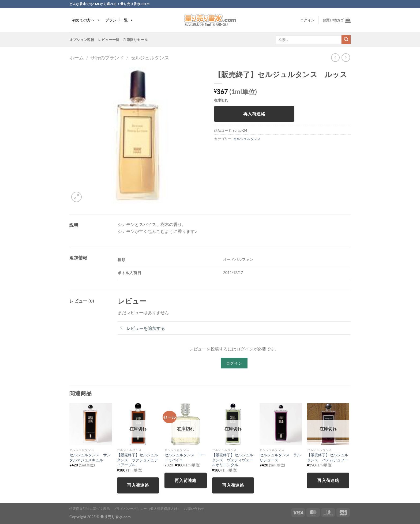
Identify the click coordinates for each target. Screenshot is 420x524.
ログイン (234, 363)
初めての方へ (86, 20)
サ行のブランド (107, 58)
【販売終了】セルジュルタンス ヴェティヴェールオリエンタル (232, 460)
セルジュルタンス (150, 58)
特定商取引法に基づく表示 (90, 509)
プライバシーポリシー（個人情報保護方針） (147, 509)
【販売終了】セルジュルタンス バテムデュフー (328, 457)
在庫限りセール (135, 40)
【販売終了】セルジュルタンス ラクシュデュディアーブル (137, 460)
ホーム (77, 58)
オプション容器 (82, 40)
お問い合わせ (194, 509)
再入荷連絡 (254, 114)
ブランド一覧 (119, 20)
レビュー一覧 (109, 40)
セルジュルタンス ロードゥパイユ (185, 457)
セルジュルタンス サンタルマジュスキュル (90, 457)
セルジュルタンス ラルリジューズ (280, 457)
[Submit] (346, 40)
